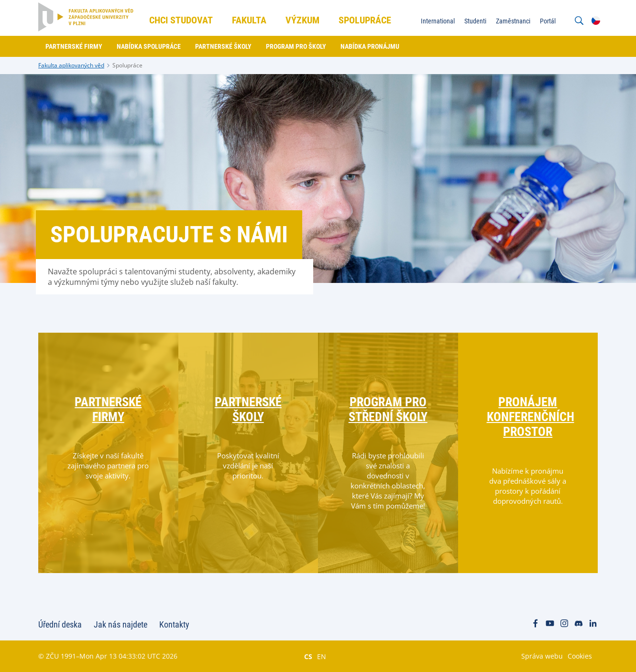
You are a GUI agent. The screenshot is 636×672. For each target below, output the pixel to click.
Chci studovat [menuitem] (181, 20)
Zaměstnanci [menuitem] (513, 21)
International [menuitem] (438, 21)
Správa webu (542, 656)
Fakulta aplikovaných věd (71, 65)
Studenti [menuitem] (475, 21)
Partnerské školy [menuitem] (223, 46)
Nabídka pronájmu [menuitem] (370, 46)
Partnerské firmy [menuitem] (74, 46)
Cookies (580, 656)
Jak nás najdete (121, 624)
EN (322, 656)
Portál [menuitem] (548, 21)
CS (308, 656)
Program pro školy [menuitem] (296, 46)
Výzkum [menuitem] (302, 20)
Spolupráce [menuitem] (365, 20)
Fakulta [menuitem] (249, 20)
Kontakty (174, 624)
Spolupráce (127, 65)
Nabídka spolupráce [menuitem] (149, 46)
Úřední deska (60, 624)
